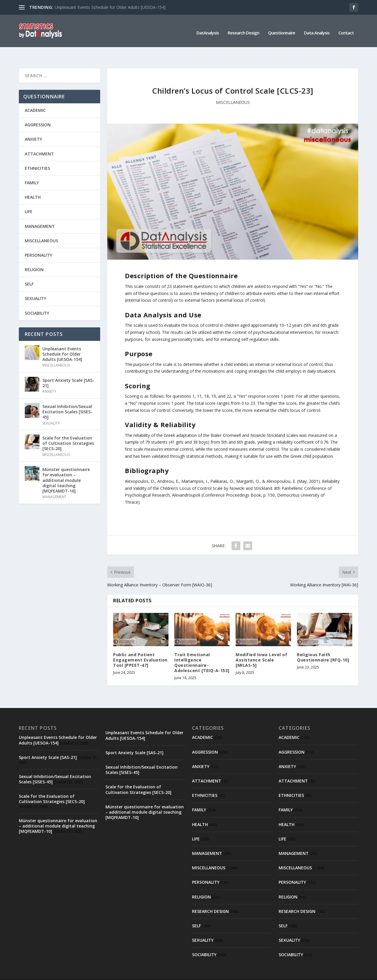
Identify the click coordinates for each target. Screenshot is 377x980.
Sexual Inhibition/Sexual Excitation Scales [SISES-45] (67, 398)
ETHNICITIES (37, 155)
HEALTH (33, 184)
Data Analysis (317, 29)
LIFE (29, 198)
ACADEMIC (35, 97)
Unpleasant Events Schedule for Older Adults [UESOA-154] (110, 7)
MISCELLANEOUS (233, 89)
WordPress (115, 973)
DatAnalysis (208, 29)
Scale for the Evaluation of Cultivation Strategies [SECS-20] (68, 430)
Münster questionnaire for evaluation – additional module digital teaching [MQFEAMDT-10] (66, 467)
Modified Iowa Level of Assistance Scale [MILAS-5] (261, 647)
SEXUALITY (35, 285)
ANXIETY (33, 126)
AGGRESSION (38, 111)
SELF (29, 271)
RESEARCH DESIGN (210, 898)
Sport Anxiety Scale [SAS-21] (68, 370)
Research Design (243, 29)
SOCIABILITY (37, 300)
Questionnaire (282, 29)
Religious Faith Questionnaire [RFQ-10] (323, 644)
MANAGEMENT (40, 213)
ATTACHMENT (39, 141)
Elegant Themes (59, 973)
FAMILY (32, 169)
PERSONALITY (38, 242)
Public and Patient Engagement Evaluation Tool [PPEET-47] (140, 647)
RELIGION (34, 256)
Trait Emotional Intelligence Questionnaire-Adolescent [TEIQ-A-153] (202, 649)
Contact (346, 29)
